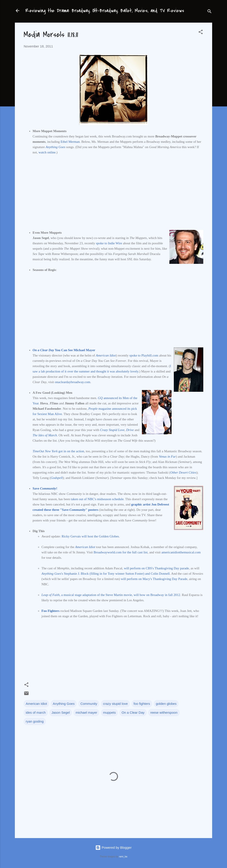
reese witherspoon (164, 712)
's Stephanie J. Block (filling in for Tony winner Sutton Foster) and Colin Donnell (106, 574)
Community (89, 704)
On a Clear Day (133, 712)
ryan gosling (35, 721)
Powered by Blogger (113, 847)
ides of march (36, 712)
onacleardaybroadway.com (72, 382)
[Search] (209, 12)
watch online (47, 152)
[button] (201, 33)
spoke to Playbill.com (144, 355)
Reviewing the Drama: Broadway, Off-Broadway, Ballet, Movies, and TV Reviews (105, 11)
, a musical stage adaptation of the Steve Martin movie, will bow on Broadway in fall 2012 (111, 595)
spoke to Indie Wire (109, 243)
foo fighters (142, 704)
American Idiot (36, 704)
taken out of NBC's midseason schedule (97, 499)
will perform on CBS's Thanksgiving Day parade (156, 568)
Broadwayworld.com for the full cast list (120, 552)
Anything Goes (64, 704)
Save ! (45, 488)
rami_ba (123, 856)
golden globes (166, 704)
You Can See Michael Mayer (64, 350)
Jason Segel (61, 712)
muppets (110, 712)
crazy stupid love (115, 704)
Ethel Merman (70, 142)
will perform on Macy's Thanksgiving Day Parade (154, 579)
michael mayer (86, 712)
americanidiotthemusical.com (181, 552)
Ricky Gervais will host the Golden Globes (90, 536)
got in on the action (58, 451)
